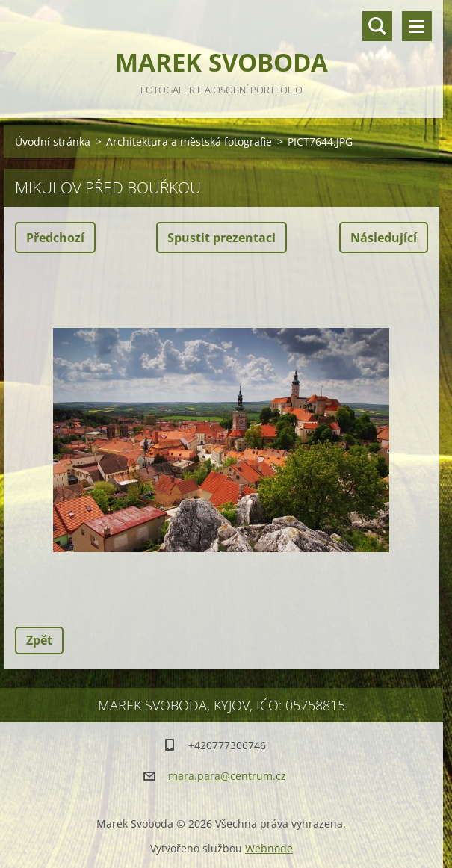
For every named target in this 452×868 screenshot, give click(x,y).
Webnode (269, 848)
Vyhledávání (377, 26)
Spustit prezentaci (222, 238)
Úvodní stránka (53, 142)
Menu (417, 26)
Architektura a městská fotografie (189, 142)
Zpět (39, 640)
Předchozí (55, 238)
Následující (384, 238)
